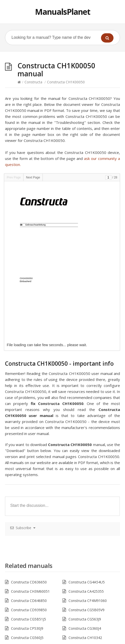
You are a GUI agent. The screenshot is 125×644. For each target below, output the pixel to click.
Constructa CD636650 (29, 424)
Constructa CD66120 (85, 554)
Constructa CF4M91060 (88, 442)
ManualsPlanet (63, 12)
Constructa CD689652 (29, 498)
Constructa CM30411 (86, 526)
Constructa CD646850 (29, 442)
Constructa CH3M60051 (30, 433)
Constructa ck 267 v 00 (87, 516)
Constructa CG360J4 (85, 470)
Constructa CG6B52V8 (29, 507)
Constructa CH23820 (28, 544)
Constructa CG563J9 (85, 461)
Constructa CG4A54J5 (86, 572)
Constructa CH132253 (86, 489)
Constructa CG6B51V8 (86, 563)
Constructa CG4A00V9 (86, 507)
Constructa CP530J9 (27, 470)
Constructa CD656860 (29, 591)
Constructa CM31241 (28, 526)
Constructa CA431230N (30, 516)
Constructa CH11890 (28, 535)
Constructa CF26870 (85, 535)
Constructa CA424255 (86, 581)
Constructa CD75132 (28, 600)
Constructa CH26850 (85, 544)
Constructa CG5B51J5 (28, 461)
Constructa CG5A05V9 (86, 600)
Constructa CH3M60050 (30, 581)
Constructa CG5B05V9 (86, 452)
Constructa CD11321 (85, 498)
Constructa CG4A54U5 (87, 424)
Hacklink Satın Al (13, 641)
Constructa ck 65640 (28, 554)
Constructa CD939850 (29, 452)
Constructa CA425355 (86, 433)
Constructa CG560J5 (27, 479)
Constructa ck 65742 (28, 563)
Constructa (33, 82)
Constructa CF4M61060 (88, 591)
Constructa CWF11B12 (29, 489)
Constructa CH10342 (85, 479)
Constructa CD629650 (29, 572)
